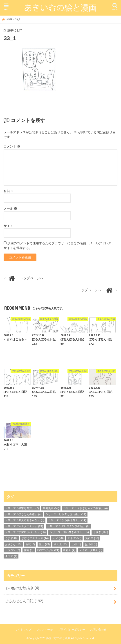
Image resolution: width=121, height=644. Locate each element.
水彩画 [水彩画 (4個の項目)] (69, 550)
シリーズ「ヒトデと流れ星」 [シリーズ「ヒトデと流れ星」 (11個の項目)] (66, 514)
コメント (12, 146)
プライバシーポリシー (72, 630)
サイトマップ (23, 630)
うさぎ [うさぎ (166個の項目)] (100, 532)
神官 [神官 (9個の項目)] (29, 550)
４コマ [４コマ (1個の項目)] (11, 556)
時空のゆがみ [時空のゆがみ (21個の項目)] (48, 550)
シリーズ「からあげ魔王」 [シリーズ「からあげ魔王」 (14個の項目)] (67, 520)
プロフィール (45, 630)
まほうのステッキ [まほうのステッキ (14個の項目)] (35, 538)
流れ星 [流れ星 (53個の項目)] (92, 538)
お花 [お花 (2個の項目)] (30, 544)
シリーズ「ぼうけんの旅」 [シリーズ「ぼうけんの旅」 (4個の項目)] (23, 514)
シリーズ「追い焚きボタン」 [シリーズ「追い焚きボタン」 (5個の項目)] (69, 532)
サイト (8, 226)
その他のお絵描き (22, 588)
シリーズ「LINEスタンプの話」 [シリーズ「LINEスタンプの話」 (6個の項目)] (68, 526)
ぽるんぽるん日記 (24, 601)
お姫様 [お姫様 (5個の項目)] (91, 544)
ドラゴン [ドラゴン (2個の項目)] (12, 550)
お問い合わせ (98, 630)
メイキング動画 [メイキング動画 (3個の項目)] (91, 550)
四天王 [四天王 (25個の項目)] (61, 544)
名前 (9, 191)
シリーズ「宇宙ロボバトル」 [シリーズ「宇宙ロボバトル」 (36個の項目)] (25, 532)
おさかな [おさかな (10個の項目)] (13, 544)
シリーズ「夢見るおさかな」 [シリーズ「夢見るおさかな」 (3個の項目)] (25, 520)
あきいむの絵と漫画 (58, 638)
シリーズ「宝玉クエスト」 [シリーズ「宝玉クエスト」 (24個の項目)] (24, 526)
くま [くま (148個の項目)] (11, 538)
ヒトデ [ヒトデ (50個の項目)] (75, 538)
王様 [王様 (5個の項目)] (76, 544)
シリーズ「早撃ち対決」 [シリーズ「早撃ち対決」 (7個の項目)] (22, 508)
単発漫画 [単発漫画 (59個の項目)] (51, 508)
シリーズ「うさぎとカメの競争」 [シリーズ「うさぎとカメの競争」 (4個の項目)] (85, 508)
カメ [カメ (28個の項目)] (58, 538)
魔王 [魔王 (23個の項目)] (44, 544)
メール (10, 208)
